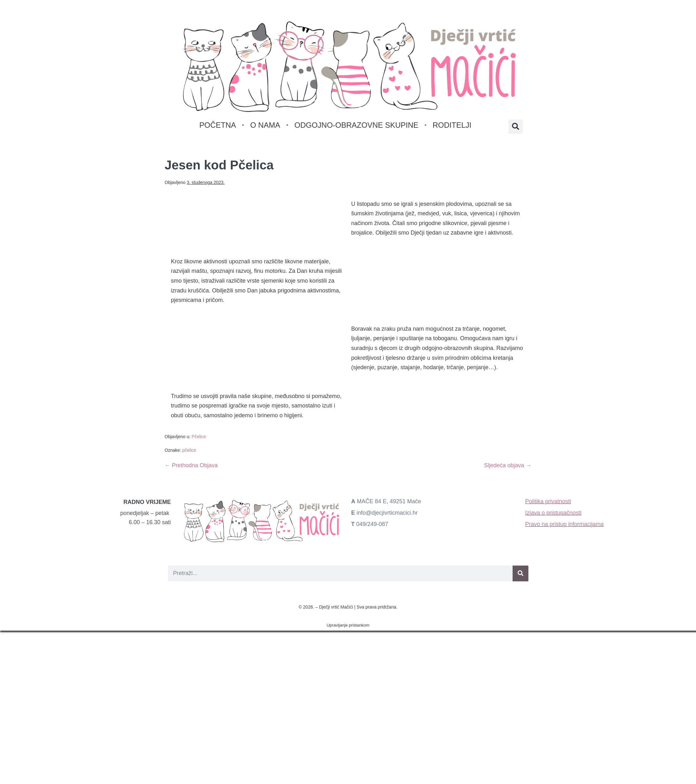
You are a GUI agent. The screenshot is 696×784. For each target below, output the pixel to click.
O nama (265, 125)
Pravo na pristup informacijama (564, 524)
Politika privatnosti (548, 501)
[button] (516, 127)
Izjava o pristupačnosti (553, 513)
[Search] (520, 573)
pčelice (189, 450)
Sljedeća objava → (508, 465)
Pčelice (199, 437)
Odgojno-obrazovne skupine (356, 125)
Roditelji (452, 125)
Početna (218, 125)
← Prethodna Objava (191, 465)
